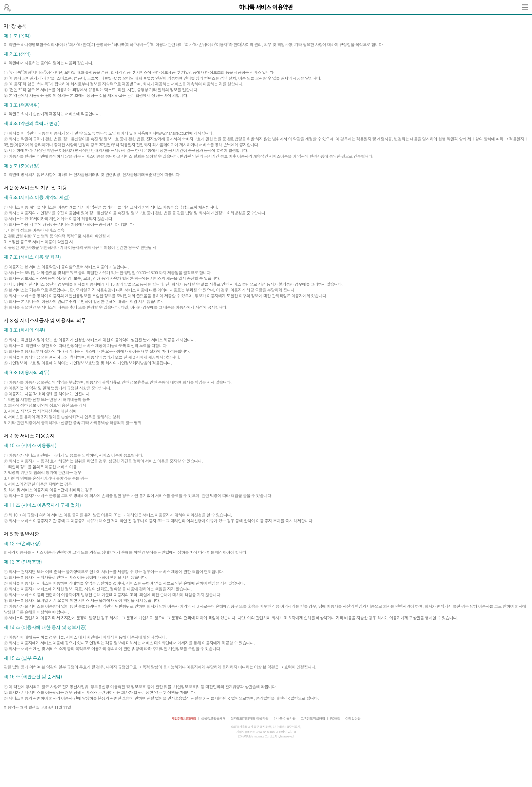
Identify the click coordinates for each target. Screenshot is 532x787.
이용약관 (262, 718)
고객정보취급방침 (313, 718)
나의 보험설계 (7, 7)
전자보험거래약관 (243, 718)
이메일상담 (353, 718)
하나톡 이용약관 (284, 718)
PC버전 (335, 718)
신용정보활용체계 (213, 718)
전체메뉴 (525, 7)
